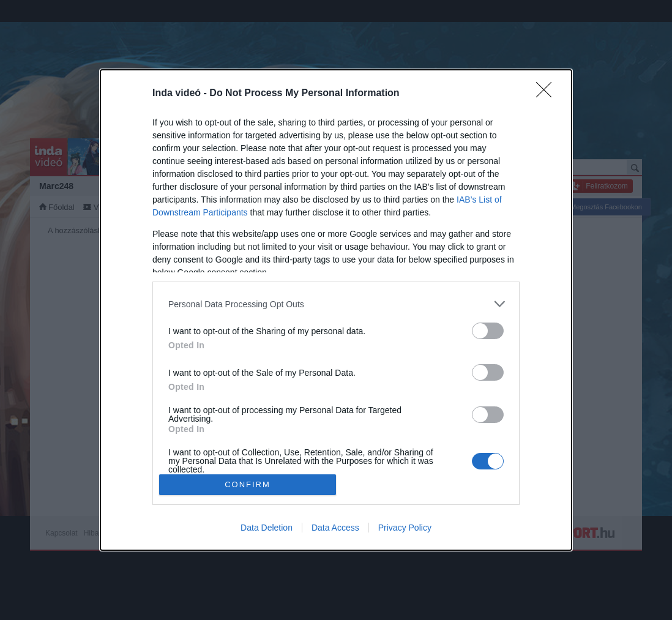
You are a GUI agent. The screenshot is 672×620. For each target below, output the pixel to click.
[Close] (548, 94)
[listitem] (336, 304)
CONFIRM (248, 484)
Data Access (335, 528)
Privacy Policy (405, 528)
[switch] (488, 331)
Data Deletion (267, 528)
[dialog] (336, 310)
